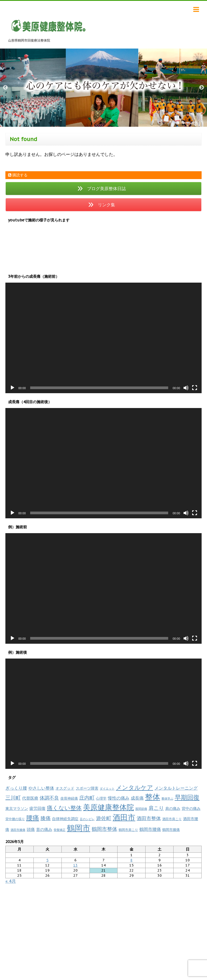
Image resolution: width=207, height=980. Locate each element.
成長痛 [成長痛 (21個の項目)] (137, 798)
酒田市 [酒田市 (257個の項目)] (124, 817)
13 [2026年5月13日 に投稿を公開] (75, 865)
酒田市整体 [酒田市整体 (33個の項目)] (149, 818)
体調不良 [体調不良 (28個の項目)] (49, 798)
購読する (18, 175)
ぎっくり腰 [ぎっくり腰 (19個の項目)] (16, 788)
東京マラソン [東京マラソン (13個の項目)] (17, 808)
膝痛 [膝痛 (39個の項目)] (46, 818)
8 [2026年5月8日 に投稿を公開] (132, 860)
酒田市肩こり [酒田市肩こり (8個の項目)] (172, 819)
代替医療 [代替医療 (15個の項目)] (30, 798)
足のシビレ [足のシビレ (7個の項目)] (87, 819)
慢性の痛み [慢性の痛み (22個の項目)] (119, 798)
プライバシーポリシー (111, 901)
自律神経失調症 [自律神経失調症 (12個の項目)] (65, 819)
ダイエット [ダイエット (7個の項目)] (107, 789)
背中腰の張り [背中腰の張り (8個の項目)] (15, 819)
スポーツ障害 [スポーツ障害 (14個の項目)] (87, 788)
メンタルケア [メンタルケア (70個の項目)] (134, 787)
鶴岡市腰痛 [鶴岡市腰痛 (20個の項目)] (150, 829)
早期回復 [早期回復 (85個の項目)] (187, 797)
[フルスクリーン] (195, 388)
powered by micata (146, 974)
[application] (103, 338)
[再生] (12, 388)
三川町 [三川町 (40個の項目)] (13, 798)
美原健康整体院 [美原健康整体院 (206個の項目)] (108, 807)
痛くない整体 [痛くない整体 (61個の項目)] (64, 808)
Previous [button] (5, 88)
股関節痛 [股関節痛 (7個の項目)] (141, 809)
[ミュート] (186, 388)
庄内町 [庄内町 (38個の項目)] (87, 798)
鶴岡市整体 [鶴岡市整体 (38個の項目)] (104, 829)
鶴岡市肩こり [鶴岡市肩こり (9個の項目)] (128, 830)
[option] (103, 88)
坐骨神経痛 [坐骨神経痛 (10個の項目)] (69, 798)
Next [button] (202, 88)
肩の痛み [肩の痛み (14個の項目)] (173, 808)
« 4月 (11, 881)
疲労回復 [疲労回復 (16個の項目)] (37, 808)
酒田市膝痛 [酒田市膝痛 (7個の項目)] (18, 830)
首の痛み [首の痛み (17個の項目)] (44, 829)
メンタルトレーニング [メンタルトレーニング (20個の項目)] (176, 788)
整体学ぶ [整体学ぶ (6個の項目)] (167, 799)
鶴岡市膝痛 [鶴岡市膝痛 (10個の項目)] (171, 830)
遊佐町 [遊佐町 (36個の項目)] (104, 818)
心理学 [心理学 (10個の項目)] (101, 798)
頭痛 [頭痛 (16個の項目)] (31, 829)
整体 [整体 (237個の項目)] (153, 797)
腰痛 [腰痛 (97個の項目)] (33, 818)
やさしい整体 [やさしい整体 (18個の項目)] (41, 788)
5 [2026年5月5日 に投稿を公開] (47, 860)
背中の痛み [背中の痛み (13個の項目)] (191, 808)
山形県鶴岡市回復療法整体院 (103, 935)
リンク (84, 901)
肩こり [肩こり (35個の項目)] (156, 808)
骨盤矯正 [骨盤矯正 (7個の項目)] (60, 830)
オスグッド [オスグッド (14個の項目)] (65, 788)
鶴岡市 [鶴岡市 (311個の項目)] (79, 828)
